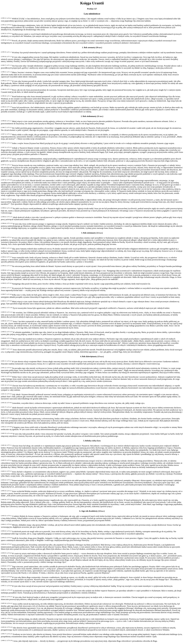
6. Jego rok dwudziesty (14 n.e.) (92, 511)
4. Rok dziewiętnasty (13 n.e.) (92, 356)
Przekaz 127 (92, 9)
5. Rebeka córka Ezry (92, 441)
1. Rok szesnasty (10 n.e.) (92, 47)
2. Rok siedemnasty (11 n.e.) (92, 116)
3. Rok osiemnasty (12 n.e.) (92, 233)
